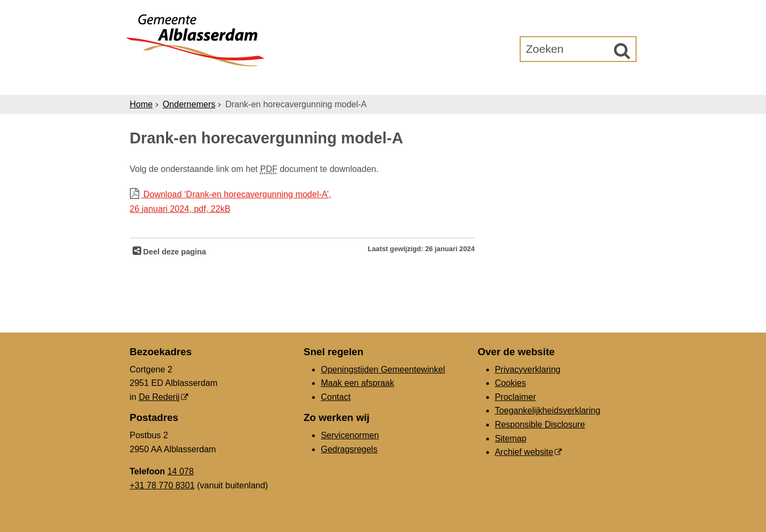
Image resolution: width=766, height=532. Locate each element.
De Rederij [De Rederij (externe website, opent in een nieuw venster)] (159, 397)
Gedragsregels (349, 449)
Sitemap (511, 438)
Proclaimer (515, 397)
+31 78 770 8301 (163, 485)
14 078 (180, 471)
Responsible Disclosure (540, 424)
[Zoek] (622, 51)
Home (142, 104)
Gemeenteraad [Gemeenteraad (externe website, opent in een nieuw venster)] (525, 82)
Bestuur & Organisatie (413, 82)
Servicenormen (350, 435)
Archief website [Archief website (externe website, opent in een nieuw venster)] (524, 452)
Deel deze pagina (174, 252)
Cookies (510, 383)
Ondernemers (304, 82)
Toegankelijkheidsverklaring (548, 410)
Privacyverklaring (528, 369)
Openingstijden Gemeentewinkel (383, 369)
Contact (336, 397)
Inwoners (228, 82)
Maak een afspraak (357, 383)
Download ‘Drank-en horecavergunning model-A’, (302, 203)
